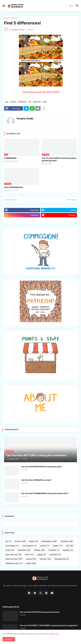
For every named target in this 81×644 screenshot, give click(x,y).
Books (34, 541)
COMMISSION (10, 158)
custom (45, 546)
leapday (68, 550)
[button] (4, 6)
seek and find (14, 559)
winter (31, 563)
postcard (55, 555)
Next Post (71, 200)
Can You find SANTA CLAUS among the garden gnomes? (59, 159)
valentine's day (14, 563)
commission (12, 546)
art (8, 541)
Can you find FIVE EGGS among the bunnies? (40, 612)
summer (45, 559)
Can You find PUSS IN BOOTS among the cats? (41, 467)
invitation (54, 550)
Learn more (54, 634)
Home (7, 18)
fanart (10, 550)
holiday (39, 550)
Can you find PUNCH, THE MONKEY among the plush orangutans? (49, 625)
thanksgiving (62, 559)
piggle (42, 555)
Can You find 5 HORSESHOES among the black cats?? (45, 493)
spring (31, 559)
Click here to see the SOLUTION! (41, 92)
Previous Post (11, 200)
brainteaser (22, 102)
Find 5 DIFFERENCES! (14, 187)
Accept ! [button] (9, 639)
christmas (67, 541)
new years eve (13, 555)
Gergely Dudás (25, 118)
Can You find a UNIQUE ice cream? (36, 480)
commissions (29, 546)
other (45, 102)
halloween (37, 102)
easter (58, 546)
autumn (14, 18)
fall (30, 102)
